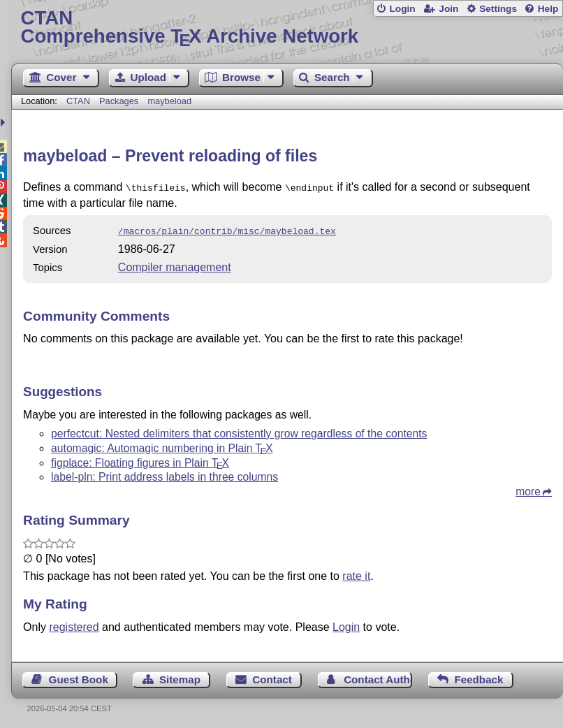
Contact (272, 677)
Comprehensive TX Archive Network (287, 28)
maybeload (169, 101)
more (528, 489)
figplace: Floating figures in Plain (140, 460)
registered (74, 624)
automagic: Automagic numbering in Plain (162, 445)
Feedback (478, 677)
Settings (498, 9)
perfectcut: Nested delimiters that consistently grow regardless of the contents (239, 431)
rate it (356, 573)
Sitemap (180, 677)
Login (402, 9)
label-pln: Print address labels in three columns (164, 474)
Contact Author (378, 677)
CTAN (78, 101)
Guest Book (79, 677)
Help (548, 9)
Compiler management (175, 264)
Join (448, 9)
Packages (120, 101)
